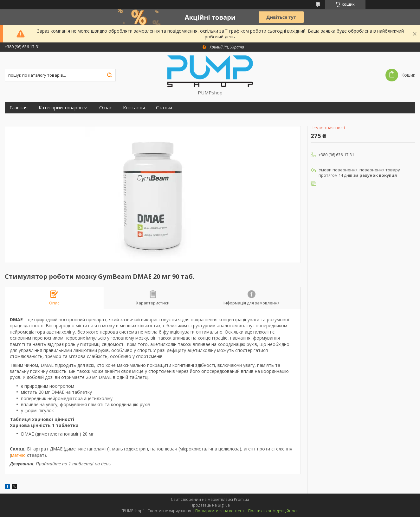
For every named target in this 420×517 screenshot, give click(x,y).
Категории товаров (61, 108)
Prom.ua (242, 499)
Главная (19, 108)
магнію (18, 455)
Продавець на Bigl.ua (210, 505)
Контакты (134, 108)
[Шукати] (109, 75)
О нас (106, 108)
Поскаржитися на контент (220, 511)
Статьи (164, 108)
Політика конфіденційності (273, 511)
